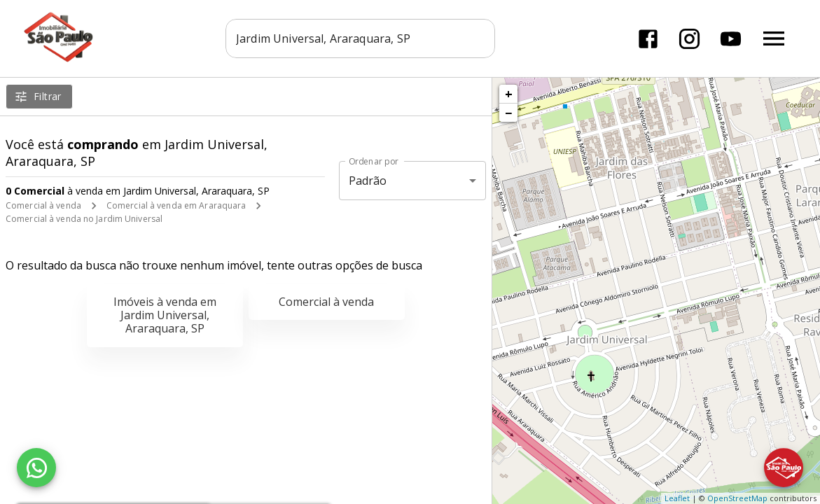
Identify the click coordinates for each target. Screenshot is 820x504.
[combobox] (361, 38)
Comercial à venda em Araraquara (176, 205)
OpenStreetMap (737, 498)
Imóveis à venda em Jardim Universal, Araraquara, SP (165, 315)
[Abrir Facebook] (648, 39)
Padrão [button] (368, 181)
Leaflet (677, 498)
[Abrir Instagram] (689, 39)
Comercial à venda (43, 205)
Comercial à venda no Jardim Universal (84, 219)
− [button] (508, 113)
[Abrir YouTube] (731, 39)
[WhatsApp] (36, 468)
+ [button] (509, 94)
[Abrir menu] (774, 38)
